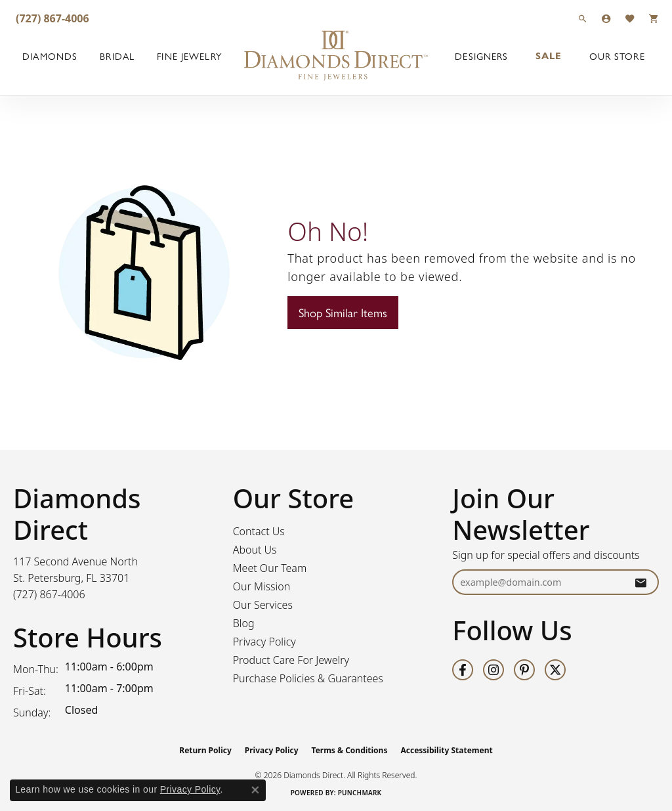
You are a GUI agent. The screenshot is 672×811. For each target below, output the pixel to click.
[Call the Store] (49, 594)
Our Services (263, 605)
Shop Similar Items (343, 312)
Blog (244, 623)
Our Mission (262, 586)
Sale (549, 56)
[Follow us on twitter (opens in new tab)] (555, 670)
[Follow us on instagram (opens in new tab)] (493, 670)
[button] (583, 18)
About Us (255, 550)
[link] (51, 18)
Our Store (617, 56)
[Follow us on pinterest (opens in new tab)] (524, 670)
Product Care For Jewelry (291, 660)
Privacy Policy (264, 642)
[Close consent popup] (255, 790)
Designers (481, 56)
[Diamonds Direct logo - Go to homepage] (336, 56)
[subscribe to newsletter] (640, 582)
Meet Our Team (270, 568)
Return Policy (205, 750)
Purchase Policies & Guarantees (308, 678)
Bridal (117, 56)
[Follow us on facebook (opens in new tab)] (463, 670)
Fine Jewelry (189, 56)
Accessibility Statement (446, 750)
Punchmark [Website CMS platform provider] (360, 793)
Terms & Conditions (350, 750)
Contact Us (259, 531)
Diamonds (50, 56)
